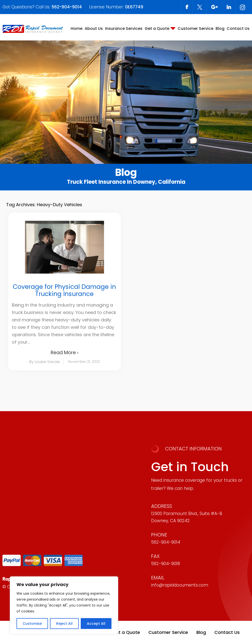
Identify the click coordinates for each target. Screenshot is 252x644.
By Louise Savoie (44, 362)
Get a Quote (157, 28)
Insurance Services (124, 28)
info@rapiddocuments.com (180, 585)
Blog (220, 28)
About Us (94, 28)
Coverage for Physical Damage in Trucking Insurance (64, 290)
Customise (32, 624)
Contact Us (238, 28)
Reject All (64, 624)
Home (77, 28)
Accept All (96, 624)
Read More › (64, 353)
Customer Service (196, 28)
